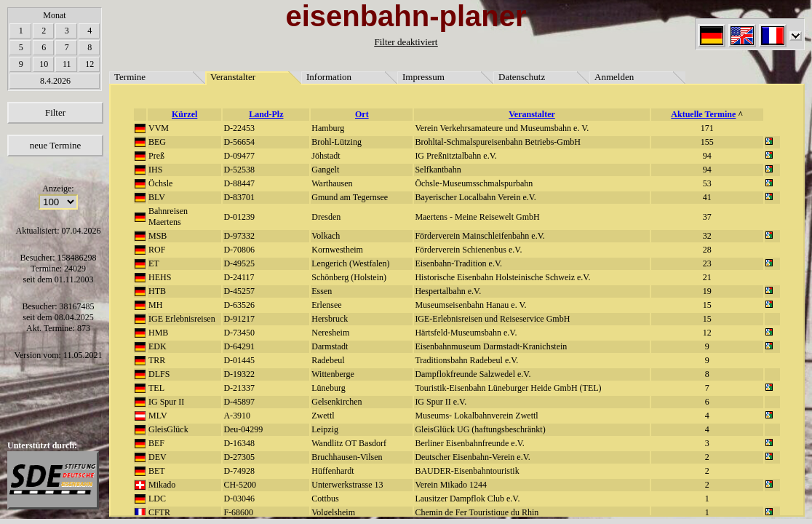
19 (707, 291)
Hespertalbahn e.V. (448, 291)
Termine (130, 77)
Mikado (162, 485)
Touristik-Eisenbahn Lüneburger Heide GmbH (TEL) (508, 388)
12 (89, 64)
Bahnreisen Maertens (168, 217)
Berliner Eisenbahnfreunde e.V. (469, 443)
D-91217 (239, 319)
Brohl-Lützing (337, 142)
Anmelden (614, 77)
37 (707, 217)
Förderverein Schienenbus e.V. (468, 250)
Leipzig (325, 429)
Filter (55, 112)
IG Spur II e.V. (441, 402)
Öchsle (160, 183)
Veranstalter (233, 77)
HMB (158, 333)
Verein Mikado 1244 (451, 485)
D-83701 (239, 197)
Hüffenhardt (333, 471)
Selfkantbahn (438, 170)
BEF (156, 443)
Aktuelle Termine (703, 114)
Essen (322, 291)
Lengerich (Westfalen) (350, 263)
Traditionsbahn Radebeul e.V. (466, 360)
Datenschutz (522, 77)
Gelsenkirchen (337, 402)
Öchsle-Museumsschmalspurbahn (474, 183)
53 (707, 183)
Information (329, 77)
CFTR (159, 512)
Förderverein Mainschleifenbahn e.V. (479, 236)
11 (67, 64)
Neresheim (330, 333)
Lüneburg (328, 388)
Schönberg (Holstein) (349, 277)
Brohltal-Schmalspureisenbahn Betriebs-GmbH (498, 142)
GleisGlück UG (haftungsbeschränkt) (480, 429)
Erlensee (326, 305)
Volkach (326, 236)
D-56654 (239, 142)
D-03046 (239, 499)
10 (44, 64)
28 (707, 250)
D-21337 (239, 388)
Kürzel (184, 114)
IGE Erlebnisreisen (182, 319)
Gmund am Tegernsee (350, 197)
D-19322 (239, 374)
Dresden (326, 217)
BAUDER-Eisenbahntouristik (467, 471)
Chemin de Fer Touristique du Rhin (477, 512)
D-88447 (239, 183)
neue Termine (56, 145)
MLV (158, 416)
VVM (159, 128)
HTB (157, 291)
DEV (158, 457)
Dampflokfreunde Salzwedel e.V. (473, 374)
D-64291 (239, 346)
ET (154, 263)
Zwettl (323, 416)
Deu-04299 (243, 429)
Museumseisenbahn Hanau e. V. (470, 305)
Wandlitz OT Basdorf (349, 443)
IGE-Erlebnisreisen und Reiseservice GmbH (492, 319)
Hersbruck (330, 319)
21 (707, 277)
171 (707, 128)
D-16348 (239, 443)
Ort (362, 114)
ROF (157, 250)
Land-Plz (266, 114)
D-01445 (239, 360)
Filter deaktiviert (406, 42)
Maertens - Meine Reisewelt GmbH (477, 217)
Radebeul (328, 360)
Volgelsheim (333, 512)
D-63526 (239, 305)
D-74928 (239, 471)
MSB (158, 236)
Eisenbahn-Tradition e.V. (458, 263)
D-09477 (239, 156)
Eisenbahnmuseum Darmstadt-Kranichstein (491, 346)
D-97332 (239, 236)
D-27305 (239, 457)
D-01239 (239, 217)
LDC (157, 499)
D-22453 (239, 128)
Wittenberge (333, 374)
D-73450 (239, 333)
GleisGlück (168, 429)
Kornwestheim (337, 250)
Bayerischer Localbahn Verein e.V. (475, 197)
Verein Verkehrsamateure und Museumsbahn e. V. (502, 128)
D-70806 (239, 250)
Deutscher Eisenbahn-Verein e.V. (472, 457)
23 (707, 263)
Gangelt (325, 170)
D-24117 (239, 277)
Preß (156, 156)
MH (155, 305)
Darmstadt (330, 346)
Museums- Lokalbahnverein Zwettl (476, 416)
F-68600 (238, 512)
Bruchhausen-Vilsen (347, 457)
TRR (157, 360)
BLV (157, 197)
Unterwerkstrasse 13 (347, 485)
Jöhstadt (326, 156)
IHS (155, 170)
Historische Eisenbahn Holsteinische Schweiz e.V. (502, 277)
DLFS (159, 374)
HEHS (160, 277)
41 (707, 197)
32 (707, 236)
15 (707, 305)
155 (707, 142)
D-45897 (239, 402)
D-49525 (239, 263)
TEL (156, 388)
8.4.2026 (55, 81)
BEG (157, 142)
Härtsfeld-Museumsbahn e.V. (466, 333)
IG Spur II (166, 402)
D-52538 (239, 170)
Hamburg (328, 128)
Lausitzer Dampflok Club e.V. (467, 499)
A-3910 (237, 416)
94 (707, 156)
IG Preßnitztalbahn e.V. (455, 156)
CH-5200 (240, 485)
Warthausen (332, 183)
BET (157, 471)
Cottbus (325, 499)
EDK (158, 346)
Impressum (423, 77)
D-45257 (239, 291)
